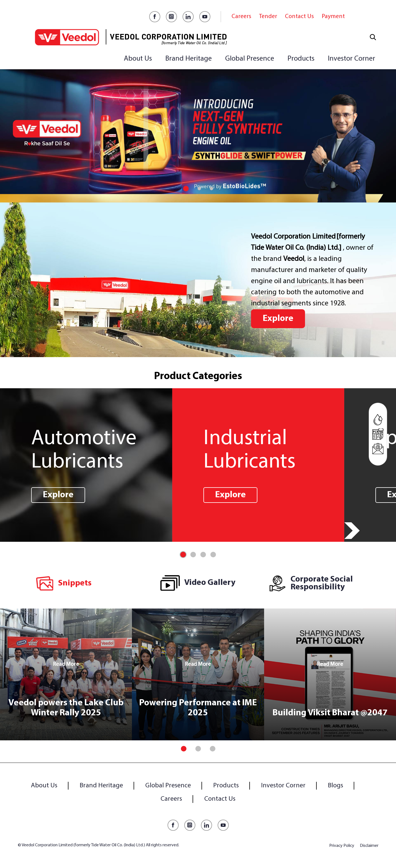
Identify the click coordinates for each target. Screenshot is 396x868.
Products (301, 59)
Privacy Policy (342, 846)
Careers (241, 17)
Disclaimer (369, 846)
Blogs (335, 786)
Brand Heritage (189, 59)
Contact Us (299, 17)
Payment (333, 17)
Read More (66, 664)
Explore (278, 319)
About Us (138, 59)
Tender (268, 17)
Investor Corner (351, 59)
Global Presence (250, 59)
